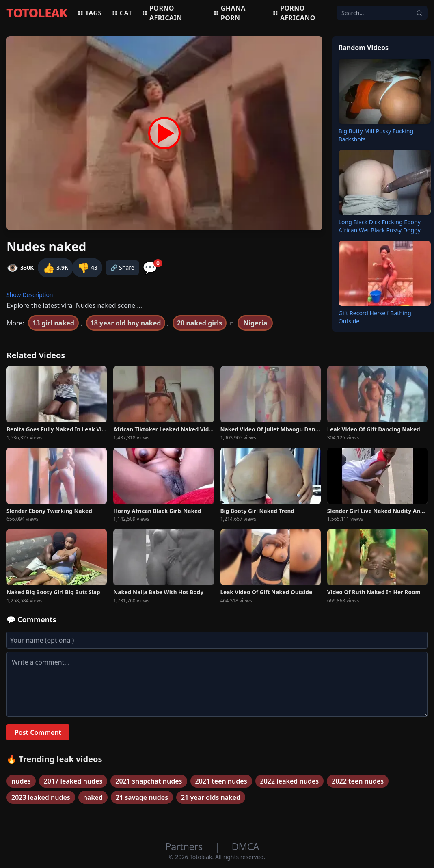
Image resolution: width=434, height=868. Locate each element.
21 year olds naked (211, 797)
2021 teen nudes (221, 781)
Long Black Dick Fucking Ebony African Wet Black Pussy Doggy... (382, 226)
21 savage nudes (142, 797)
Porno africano (294, 13)
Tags (90, 13)
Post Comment (38, 732)
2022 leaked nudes (290, 781)
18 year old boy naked (126, 323)
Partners (185, 846)
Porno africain (162, 13)
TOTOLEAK (37, 13)
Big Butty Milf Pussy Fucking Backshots (376, 135)
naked (93, 797)
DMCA (245, 846)
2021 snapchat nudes (149, 781)
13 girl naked (53, 323)
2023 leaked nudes (41, 797)
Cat (122, 13)
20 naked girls (200, 323)
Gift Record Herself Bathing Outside (375, 317)
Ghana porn (229, 13)
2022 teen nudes (358, 781)
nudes (21, 781)
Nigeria (255, 323)
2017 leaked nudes (73, 781)
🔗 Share (122, 267)
